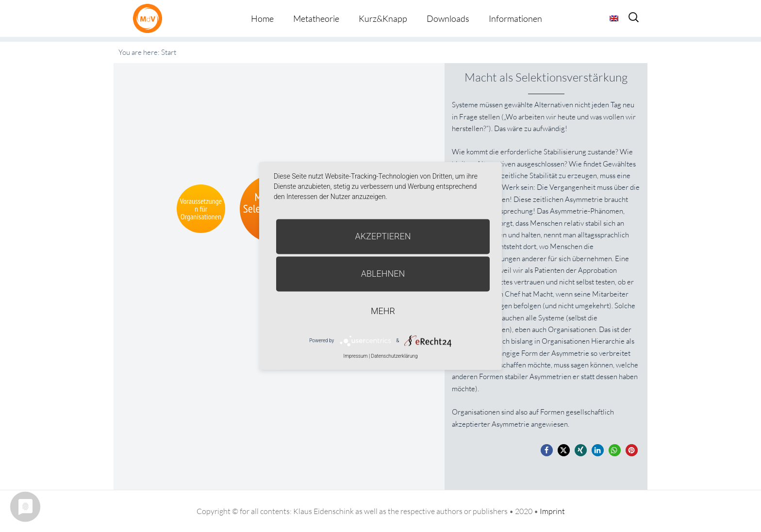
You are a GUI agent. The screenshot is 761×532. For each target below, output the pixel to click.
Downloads (448, 18)
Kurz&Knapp (383, 18)
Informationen (515, 18)
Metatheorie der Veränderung (150, 18)
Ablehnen (383, 274)
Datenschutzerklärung (395, 356)
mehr (383, 311)
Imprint (552, 511)
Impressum (355, 356)
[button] (547, 450)
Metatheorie (316, 18)
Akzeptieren (383, 236)
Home (262, 18)
